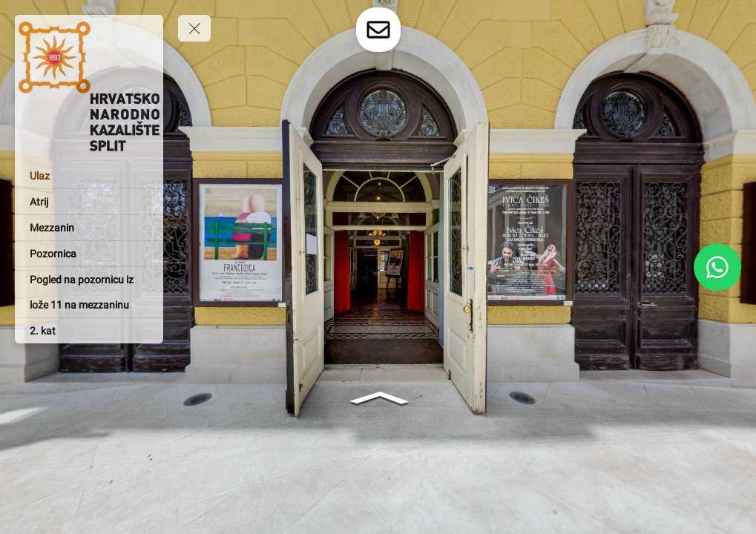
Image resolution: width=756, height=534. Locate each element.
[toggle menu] (194, 28)
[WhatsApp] (717, 267)
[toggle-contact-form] (378, 30)
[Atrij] (89, 202)
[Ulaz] (89, 176)
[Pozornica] (89, 254)
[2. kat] (89, 331)
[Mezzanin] (89, 228)
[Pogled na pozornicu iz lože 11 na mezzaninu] (89, 292)
